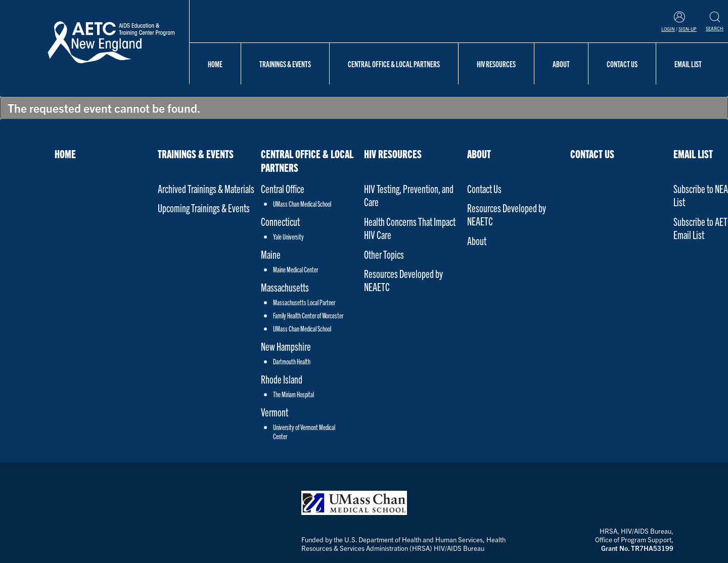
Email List (688, 64)
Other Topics (384, 254)
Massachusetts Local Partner (304, 302)
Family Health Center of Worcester (308, 315)
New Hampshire (286, 346)
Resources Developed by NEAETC (403, 280)
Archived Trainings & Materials (206, 188)
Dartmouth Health (292, 361)
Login (668, 29)
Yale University (288, 237)
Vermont (275, 412)
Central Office (283, 188)
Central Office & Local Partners (394, 64)
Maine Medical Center (295, 269)
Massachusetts (285, 287)
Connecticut (280, 221)
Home (215, 64)
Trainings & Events (285, 64)
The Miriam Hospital (293, 394)
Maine (271, 254)
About (561, 64)
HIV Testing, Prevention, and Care (409, 195)
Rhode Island (282, 379)
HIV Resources (496, 64)
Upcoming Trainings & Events (204, 207)
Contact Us (622, 64)
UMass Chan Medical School (302, 204)
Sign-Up (688, 29)
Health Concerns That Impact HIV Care (410, 228)
